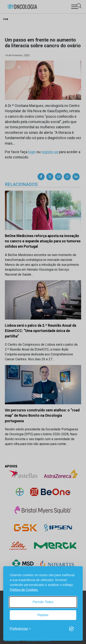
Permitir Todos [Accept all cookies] (43, 602)
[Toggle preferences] (20, 629)
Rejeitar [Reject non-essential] (43, 615)
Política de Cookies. (24, 590)
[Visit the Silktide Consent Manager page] (71, 629)
